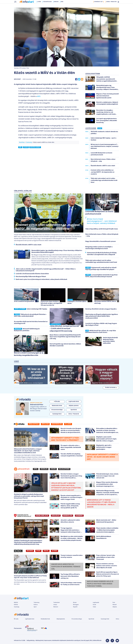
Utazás (53, 469)
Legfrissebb (96, 603)
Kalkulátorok (64, 469)
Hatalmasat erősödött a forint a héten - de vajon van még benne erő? (102, 457)
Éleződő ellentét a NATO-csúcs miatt (29, 245)
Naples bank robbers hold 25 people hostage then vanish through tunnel (100, 584)
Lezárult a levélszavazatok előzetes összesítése (32, 274)
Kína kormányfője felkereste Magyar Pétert (31, 277)
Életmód (56, 607)
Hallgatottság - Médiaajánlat (35, 641)
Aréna (117, 619)
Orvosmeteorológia (77, 619)
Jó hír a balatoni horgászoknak (24, 302)
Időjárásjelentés (61, 619)
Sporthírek (91, 619)
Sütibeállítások (97, 641)
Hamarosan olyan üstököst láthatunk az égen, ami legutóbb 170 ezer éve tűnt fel (51, 303)
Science (54, 551)
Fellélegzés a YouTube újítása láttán (77, 303)
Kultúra (36, 605)
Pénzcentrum (34, 424)
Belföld (16, 603)
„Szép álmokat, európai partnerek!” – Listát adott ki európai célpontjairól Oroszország (65, 329)
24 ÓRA (100, 129)
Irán (63, 5)
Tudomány (37, 603)
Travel (46, 551)
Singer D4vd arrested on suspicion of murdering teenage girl (66, 567)
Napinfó (75, 607)
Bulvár (75, 603)
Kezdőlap (22, 143)
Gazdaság (29, 143)
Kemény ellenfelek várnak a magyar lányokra (101, 309)
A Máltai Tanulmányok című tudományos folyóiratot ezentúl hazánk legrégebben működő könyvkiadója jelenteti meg (28, 543)
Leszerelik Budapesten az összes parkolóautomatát (99, 213)
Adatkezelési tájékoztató (59, 641)
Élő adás (57, 402)
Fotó (114, 603)
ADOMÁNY (79, 516)
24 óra (40, 5)
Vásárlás (44, 469)
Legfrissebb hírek (30, 619)
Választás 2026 (48, 5)
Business (30, 551)
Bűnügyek (76, 605)
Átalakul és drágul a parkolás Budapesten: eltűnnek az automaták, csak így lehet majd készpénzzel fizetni (29, 496)
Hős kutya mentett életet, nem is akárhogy (105, 303)
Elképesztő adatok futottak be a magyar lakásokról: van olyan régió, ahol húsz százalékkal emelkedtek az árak (28, 451)
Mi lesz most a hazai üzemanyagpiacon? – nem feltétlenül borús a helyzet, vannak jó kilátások (102, 221)
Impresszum (48, 641)
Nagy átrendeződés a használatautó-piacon (101, 242)
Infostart (17, 79)
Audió (94, 605)
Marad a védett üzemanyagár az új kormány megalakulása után (29, 354)
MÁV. (39, 97)
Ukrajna (57, 5)
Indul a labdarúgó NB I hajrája (37, 309)
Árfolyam (45, 424)
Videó (94, 607)
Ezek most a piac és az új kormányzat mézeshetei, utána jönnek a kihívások (41, 280)
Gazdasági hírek (105, 619)
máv (20, 147)
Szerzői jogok (85, 641)
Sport (38, 551)
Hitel (36, 469)
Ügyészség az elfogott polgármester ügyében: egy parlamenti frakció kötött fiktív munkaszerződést (102, 316)
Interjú (55, 605)
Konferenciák (57, 424)
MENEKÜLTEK (68, 516)
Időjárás (115, 607)
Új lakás (68, 424)
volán (26, 147)
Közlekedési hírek (45, 619)
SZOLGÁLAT (56, 516)
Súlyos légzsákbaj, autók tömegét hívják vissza (102, 229)
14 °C (117, 2)
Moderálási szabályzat (74, 641)
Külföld (16, 605)
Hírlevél (115, 605)
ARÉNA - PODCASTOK (111, 5)
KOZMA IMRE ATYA (42, 516)
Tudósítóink (57, 603)
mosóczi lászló (35, 147)
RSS (91, 641)
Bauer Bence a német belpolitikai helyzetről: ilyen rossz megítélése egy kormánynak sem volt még (65, 337)
